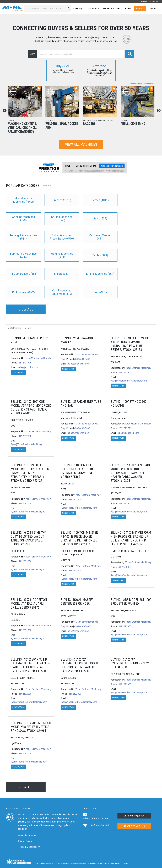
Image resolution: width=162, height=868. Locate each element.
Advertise (140, 8)
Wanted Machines (112, 9)
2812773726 (25, 363)
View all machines (81, 144)
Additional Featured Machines (142, 84)
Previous (4, 110)
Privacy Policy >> (26, 841)
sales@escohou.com (28, 367)
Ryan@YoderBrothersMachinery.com (129, 381)
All (32, 54)
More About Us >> (27, 836)
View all (26, 309)
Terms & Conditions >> (29, 847)
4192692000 (125, 373)
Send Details (18, 373)
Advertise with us (134, 826)
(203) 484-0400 (82, 359)
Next (158, 110)
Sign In (153, 9)
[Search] (44, 8)
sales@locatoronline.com (96, 819)
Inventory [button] (78, 9)
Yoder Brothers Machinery (138, 368)
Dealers (128, 9)
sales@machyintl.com (79, 364)
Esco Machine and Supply (38, 358)
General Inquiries (134, 816)
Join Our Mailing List (99, 825)
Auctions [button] (93, 9)
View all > (47, 186)
